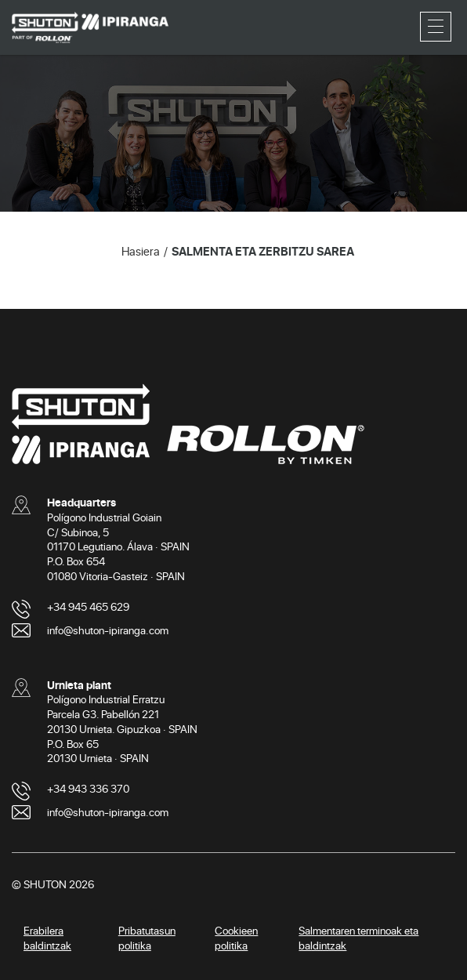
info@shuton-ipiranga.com (108, 630)
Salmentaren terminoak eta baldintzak (358, 938)
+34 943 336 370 (88, 788)
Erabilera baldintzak (47, 938)
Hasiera (141, 251)
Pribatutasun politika (147, 938)
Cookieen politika (236, 938)
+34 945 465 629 (88, 606)
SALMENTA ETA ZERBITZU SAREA (263, 251)
